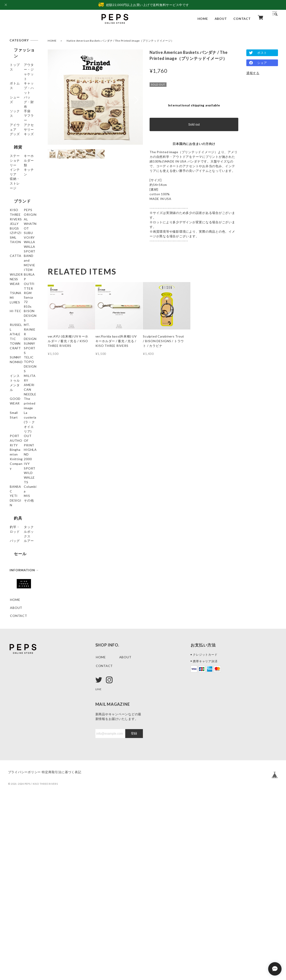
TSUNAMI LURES (18, 374)
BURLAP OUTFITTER (20, 361)
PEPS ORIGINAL (23, 249)
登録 (134, 914)
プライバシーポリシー (25, 953)
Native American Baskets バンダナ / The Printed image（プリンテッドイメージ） (120, 41)
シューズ (17, 97)
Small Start (18, 552)
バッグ (15, 705)
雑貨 (14, 173)
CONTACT (242, 19)
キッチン (17, 206)
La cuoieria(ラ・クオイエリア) (22, 562)
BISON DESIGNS (23, 424)
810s (14, 408)
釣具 (14, 679)
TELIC (15, 482)
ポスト (262, 53)
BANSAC (17, 635)
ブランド (18, 226)
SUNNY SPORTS (23, 466)
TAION (16, 305)
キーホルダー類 (22, 190)
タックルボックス (23, 697)
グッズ (15, 153)
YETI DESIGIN (21, 651)
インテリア (18, 198)
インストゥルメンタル (23, 500)
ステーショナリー (23, 182)
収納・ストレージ (23, 215)
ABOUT (221, 19)
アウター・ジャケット (23, 70)
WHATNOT (19, 265)
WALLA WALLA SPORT (22, 315)
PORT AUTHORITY (20, 575)
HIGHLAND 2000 (23, 611)
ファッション (22, 50)
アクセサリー (20, 145)
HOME (203, 19)
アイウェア (18, 137)
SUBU (14, 281)
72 (12, 400)
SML (13, 289)
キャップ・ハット (23, 88)
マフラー (17, 129)
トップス (17, 60)
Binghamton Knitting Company (19, 598)
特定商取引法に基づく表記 (68, 953)
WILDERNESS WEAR (21, 349)
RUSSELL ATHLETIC (18, 435)
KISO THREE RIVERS (20, 239)
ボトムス (17, 80)
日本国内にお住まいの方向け (194, 144)
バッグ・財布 (20, 105)
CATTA (16, 326)
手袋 (13, 121)
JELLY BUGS (20, 257)
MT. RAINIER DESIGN (20, 447)
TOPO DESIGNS (23, 490)
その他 (15, 667)
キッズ (15, 161)
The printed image (19, 542)
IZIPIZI (16, 273)
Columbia (17, 643)
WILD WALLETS (22, 627)
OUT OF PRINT (22, 585)
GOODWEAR (20, 531)
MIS (13, 659)
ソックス (17, 113)
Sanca (15, 392)
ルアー (15, 713)
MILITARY (18, 511)
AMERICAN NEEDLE (19, 521)
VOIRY (15, 297)
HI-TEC (16, 416)
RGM (14, 384)
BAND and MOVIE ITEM (20, 336)
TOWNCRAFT (21, 458)
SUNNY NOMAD (23, 474)
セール (16, 725)
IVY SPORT (19, 619)
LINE (99, 870)
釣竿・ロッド (20, 689)
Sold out (194, 124)
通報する (253, 73)
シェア (262, 63)
